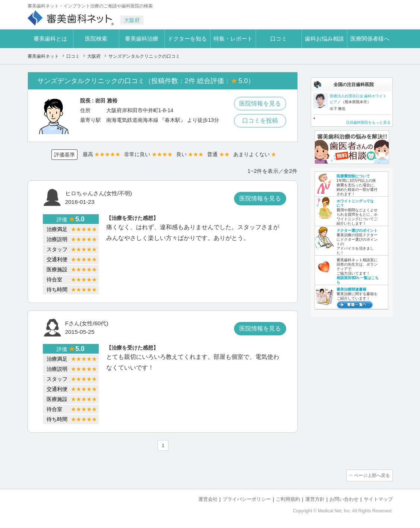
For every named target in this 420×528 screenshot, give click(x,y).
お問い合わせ (344, 498)
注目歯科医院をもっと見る (368, 122)
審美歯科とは (50, 39)
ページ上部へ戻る (372, 475)
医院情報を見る (260, 103)
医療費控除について (353, 176)
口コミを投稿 (260, 121)
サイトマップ (378, 498)
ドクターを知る (187, 39)
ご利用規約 (288, 498)
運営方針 (315, 498)
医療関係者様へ (370, 39)
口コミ (279, 39)
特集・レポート (233, 39)
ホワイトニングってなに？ (355, 203)
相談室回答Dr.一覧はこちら (358, 280)
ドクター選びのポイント (357, 230)
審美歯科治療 (142, 39)
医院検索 (96, 39)
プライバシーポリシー (247, 498)
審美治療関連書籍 (351, 289)
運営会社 (208, 498)
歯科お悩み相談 (324, 39)
